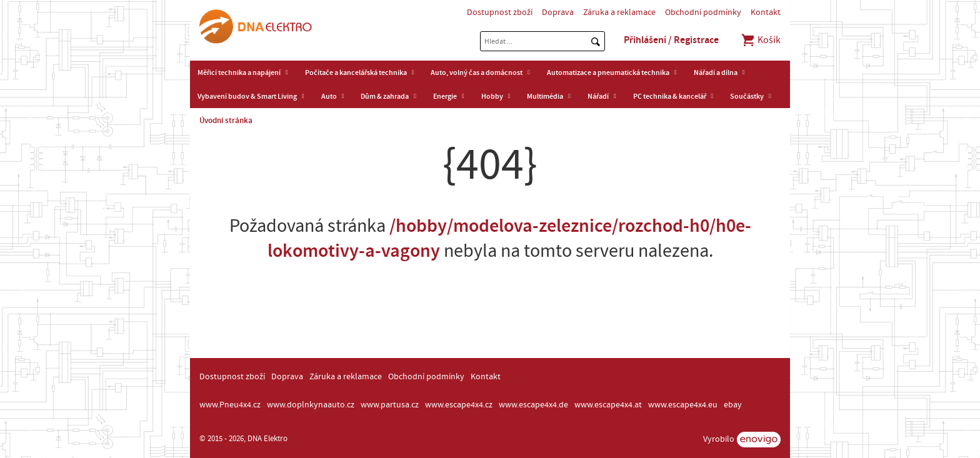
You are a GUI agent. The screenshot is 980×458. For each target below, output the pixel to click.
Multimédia (545, 96)
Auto (329, 96)
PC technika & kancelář (670, 96)
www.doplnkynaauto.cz (311, 405)
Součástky (747, 96)
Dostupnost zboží (500, 12)
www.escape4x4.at (608, 405)
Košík (760, 40)
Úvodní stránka (226, 121)
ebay (733, 405)
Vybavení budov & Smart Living (247, 96)
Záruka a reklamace (619, 12)
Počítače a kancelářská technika (356, 72)
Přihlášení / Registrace (671, 40)
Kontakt (766, 12)
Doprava (558, 12)
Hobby (492, 96)
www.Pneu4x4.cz (230, 405)
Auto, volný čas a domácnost (477, 72)
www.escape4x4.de (533, 405)
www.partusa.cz (390, 405)
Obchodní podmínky (703, 12)
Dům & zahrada (385, 96)
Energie (445, 96)
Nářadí (598, 96)
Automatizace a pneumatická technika (608, 72)
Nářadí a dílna (716, 72)
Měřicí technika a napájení (239, 72)
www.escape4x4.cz (459, 405)
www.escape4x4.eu (683, 405)
